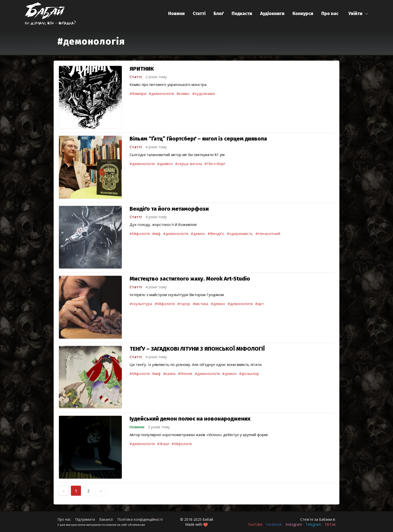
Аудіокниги (272, 14)
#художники (204, 93)
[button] (358, 14)
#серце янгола (188, 164)
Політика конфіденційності (140, 519)
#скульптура (141, 304)
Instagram (294, 524)
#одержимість (240, 233)
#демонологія (161, 93)
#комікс (183, 93)
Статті (199, 14)
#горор (184, 304)
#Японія (185, 373)
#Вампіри (138, 93)
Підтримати (85, 519)
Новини (176, 14)
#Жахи (163, 444)
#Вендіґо (216, 233)
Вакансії (106, 519)
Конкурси (303, 14)
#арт (260, 304)
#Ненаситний (268, 233)
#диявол (165, 164)
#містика (201, 304)
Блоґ (219, 14)
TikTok (330, 524)
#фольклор (249, 373)
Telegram (313, 524)
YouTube (255, 524)
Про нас (330, 14)
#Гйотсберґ (215, 164)
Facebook (274, 524)
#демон (198, 233)
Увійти (355, 14)
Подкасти (242, 14)
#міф (156, 233)
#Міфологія (140, 233)
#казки (169, 373)
